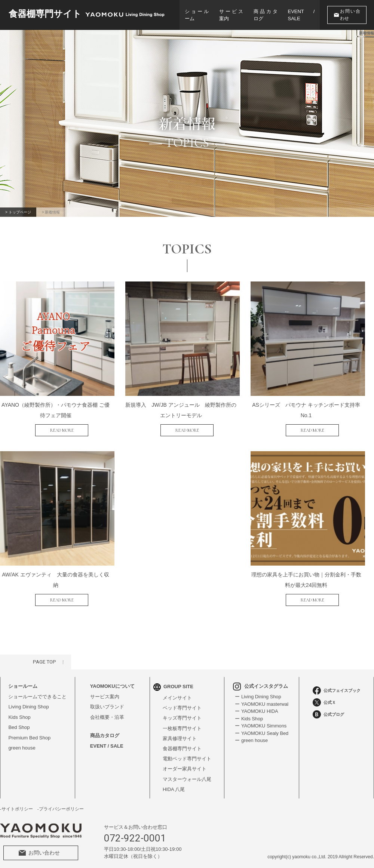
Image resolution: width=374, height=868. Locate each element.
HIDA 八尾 (174, 786)
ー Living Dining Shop (258, 692)
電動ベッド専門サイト (187, 755)
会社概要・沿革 (107, 713)
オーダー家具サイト (185, 765)
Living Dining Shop (28, 702)
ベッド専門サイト (182, 704)
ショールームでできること (37, 692)
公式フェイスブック (337, 686)
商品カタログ (266, 15)
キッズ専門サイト (182, 714)
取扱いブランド (107, 702)
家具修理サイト (180, 734)
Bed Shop (19, 723)
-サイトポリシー (16, 806)
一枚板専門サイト (182, 724)
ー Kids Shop (249, 714)
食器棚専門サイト (182, 745)
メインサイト (177, 693)
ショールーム (197, 15)
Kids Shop (19, 713)
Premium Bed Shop (29, 733)
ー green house (251, 736)
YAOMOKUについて (112, 682)
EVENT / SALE (302, 15)
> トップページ (19, 212)
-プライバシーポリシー (61, 806)
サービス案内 (231, 15)
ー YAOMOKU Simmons (261, 721)
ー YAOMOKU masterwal (262, 700)
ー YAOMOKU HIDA (256, 707)
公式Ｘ (324, 698)
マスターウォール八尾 (187, 775)
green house (22, 743)
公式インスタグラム (260, 682)
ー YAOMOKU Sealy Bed (262, 729)
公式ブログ (328, 710)
